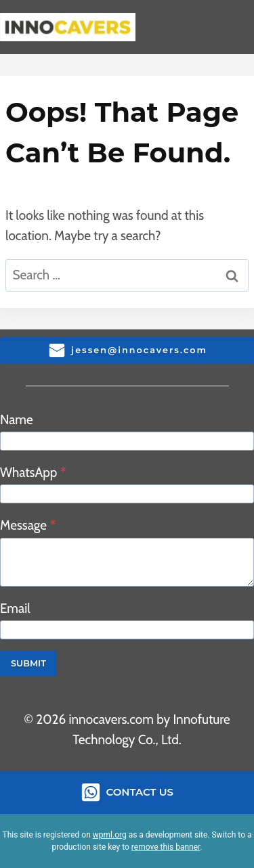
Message (28, 525)
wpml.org (110, 835)
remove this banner (166, 847)
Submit (28, 663)
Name (17, 420)
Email (15, 609)
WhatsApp (33, 473)
